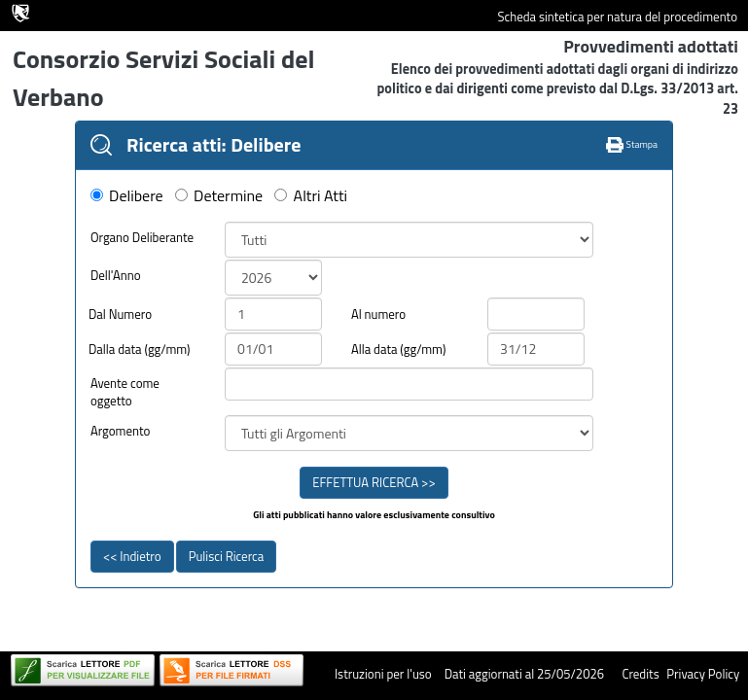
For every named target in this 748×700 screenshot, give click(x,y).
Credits (640, 674)
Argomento (121, 431)
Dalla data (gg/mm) (140, 350)
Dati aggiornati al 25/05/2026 (524, 674)
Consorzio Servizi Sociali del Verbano (164, 78)
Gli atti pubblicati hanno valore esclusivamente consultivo (374, 515)
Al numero (378, 315)
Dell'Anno (116, 276)
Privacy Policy (703, 674)
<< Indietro (132, 556)
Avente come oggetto (125, 392)
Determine (228, 196)
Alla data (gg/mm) (398, 350)
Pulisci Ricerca (226, 556)
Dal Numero (120, 315)
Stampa (632, 144)
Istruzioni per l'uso (383, 674)
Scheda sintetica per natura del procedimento (617, 17)
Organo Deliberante (142, 238)
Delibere (136, 196)
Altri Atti (321, 196)
